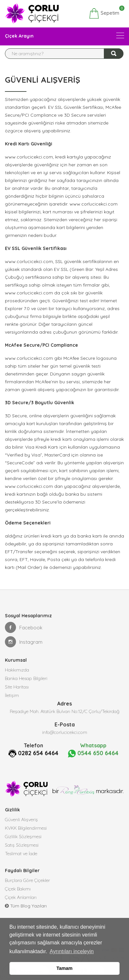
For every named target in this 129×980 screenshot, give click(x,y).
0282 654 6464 (38, 753)
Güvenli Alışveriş (21, 820)
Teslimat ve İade (21, 854)
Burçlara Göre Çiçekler (27, 880)
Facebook (24, 627)
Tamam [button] (64, 968)
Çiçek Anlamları (21, 897)
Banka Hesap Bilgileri (26, 678)
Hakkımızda (17, 670)
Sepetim (104, 13)
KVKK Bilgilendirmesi (26, 828)
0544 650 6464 (93, 753)
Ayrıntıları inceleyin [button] (72, 951)
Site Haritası (17, 687)
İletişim (12, 695)
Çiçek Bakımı (18, 889)
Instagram (24, 642)
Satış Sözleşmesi (22, 845)
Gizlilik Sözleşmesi (23, 837)
